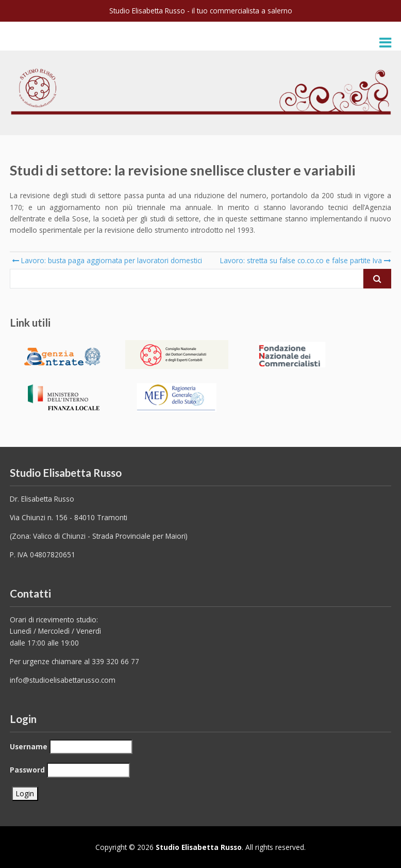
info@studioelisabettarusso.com (63, 680)
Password (27, 770)
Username (29, 746)
